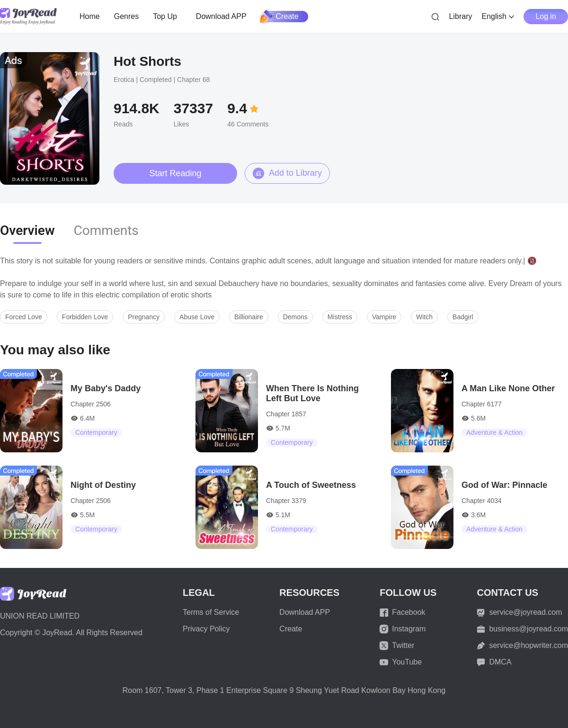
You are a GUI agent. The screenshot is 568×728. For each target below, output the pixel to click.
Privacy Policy (206, 629)
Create (280, 17)
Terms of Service (211, 612)
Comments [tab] (106, 230)
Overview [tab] (27, 230)
